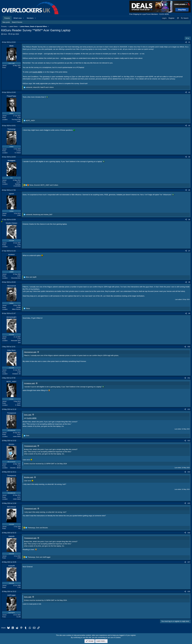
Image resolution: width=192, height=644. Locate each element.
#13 (189, 441)
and (31, 277)
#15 (189, 503)
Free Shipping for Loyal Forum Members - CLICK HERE (149, 14)
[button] (24, 18)
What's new (18, 18)
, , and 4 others (40, 87)
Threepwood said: (30, 446)
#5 (189, 190)
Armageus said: (30, 383)
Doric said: (28, 415)
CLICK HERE (37, 72)
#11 (189, 378)
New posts (6, 22)
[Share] (186, 42)
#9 (189, 313)
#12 (189, 409)
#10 (189, 347)
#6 (189, 220)
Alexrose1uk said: (30, 352)
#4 (189, 157)
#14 (189, 472)
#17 (189, 562)
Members (30, 18)
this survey (68, 58)
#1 (189, 42)
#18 (189, 591)
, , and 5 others (44, 185)
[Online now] (2, 222)
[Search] (185, 18)
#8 (189, 282)
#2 (189, 92)
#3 (189, 126)
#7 (189, 251)
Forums (7, 18)
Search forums (17, 22)
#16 (189, 533)
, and (39, 215)
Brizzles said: (29, 477)
